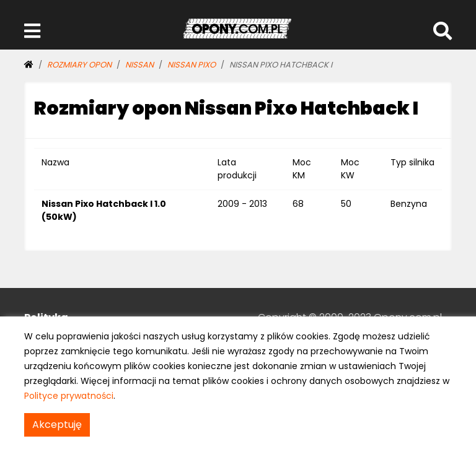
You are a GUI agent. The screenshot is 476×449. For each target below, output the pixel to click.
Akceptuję (57, 425)
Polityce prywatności (69, 396)
